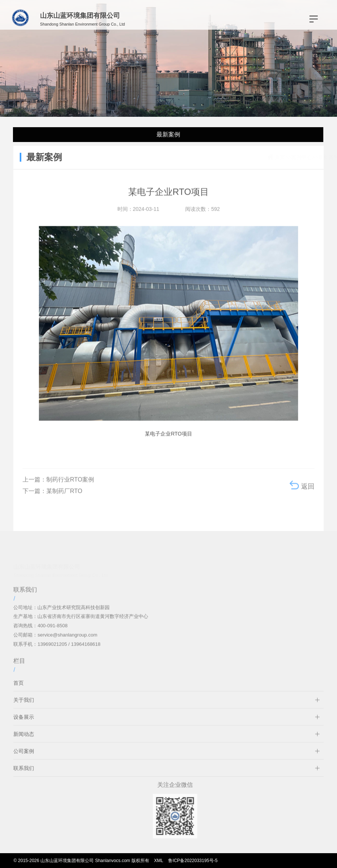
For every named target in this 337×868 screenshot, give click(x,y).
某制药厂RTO (64, 496)
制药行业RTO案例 (70, 484)
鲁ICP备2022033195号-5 (193, 861)
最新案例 (167, 134)
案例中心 (281, 157)
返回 (302, 490)
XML (159, 861)
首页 (259, 157)
